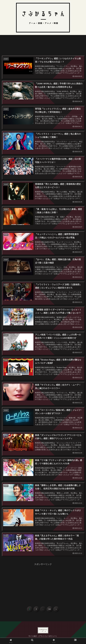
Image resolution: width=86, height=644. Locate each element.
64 (50, 609)
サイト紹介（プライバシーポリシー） (43, 636)
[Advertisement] (43, 46)
